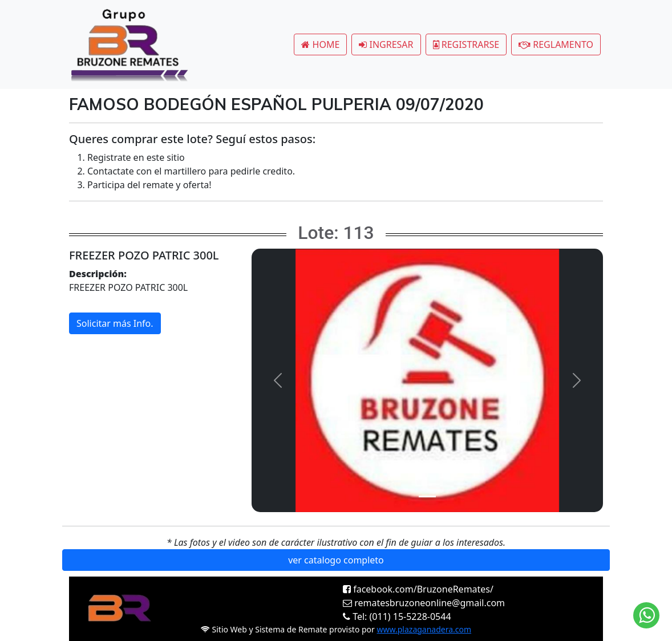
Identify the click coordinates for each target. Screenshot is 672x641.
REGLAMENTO (556, 44)
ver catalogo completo (336, 560)
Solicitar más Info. (115, 323)
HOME (320, 44)
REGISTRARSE (466, 44)
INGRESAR (386, 44)
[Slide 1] (427, 496)
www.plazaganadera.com (424, 629)
